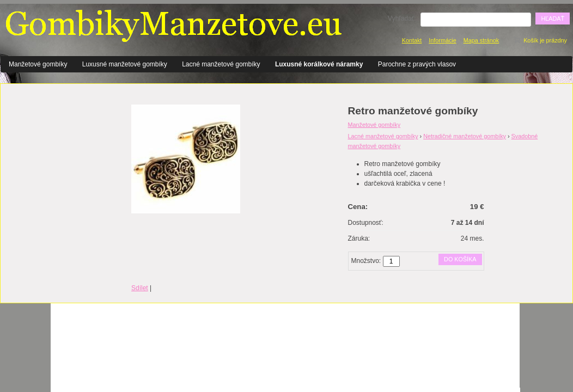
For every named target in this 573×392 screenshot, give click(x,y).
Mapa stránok (481, 40)
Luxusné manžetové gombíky (125, 64)
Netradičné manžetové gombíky (465, 136)
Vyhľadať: (402, 19)
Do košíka (460, 259)
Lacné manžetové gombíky (221, 64)
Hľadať (553, 19)
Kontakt (412, 40)
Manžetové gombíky (38, 64)
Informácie (442, 40)
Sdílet (140, 288)
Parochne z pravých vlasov (417, 64)
